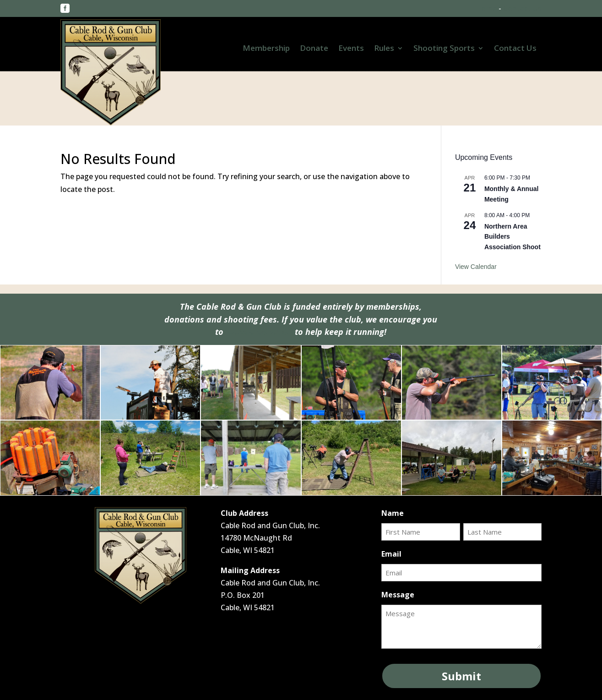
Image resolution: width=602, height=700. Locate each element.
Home (486, 8)
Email (391, 554)
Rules (384, 49)
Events (351, 49)
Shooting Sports (444, 49)
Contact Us (522, 8)
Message (398, 595)
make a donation (259, 332)
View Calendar (476, 267)
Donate (314, 49)
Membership (266, 49)
